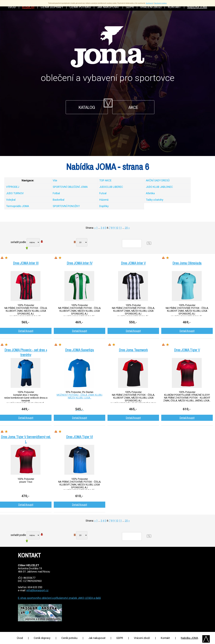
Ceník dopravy (42, 638)
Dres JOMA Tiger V (187, 350)
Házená (104, 200)
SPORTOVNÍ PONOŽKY (66, 206)
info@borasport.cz (37, 590)
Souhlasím (150, 3)
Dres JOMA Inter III (26, 263)
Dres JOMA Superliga (80, 350)
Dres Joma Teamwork (133, 350)
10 (117, 228)
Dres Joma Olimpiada (187, 263)
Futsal (103, 193)
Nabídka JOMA (189, 638)
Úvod (20, 638)
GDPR (120, 638)
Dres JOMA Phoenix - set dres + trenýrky (26, 352)
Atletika (150, 193)
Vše (55, 180)
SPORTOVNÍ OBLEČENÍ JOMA (70, 187)
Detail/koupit (26, 331)
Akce (133, 107)
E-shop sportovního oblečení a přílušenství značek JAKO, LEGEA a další (59, 598)
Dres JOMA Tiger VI (80, 437)
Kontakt (165, 638)
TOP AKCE (105, 180)
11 (120, 228)
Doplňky (104, 206)
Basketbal (59, 200)
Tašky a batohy (155, 200)
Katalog (87, 107)
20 (126, 228)
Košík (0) (28, 7)
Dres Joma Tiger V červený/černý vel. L (26, 439)
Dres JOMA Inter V (133, 263)
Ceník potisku (69, 638)
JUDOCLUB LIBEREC (111, 187)
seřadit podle (18, 242)
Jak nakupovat (97, 638)
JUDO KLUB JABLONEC (159, 187)
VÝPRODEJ (13, 187)
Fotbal (56, 193)
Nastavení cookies (161, 3)
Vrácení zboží (142, 638)
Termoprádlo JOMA (18, 206)
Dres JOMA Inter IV (80, 263)
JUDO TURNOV (15, 193)
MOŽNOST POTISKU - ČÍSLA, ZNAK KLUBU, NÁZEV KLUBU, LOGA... (80, 396)
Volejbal (11, 200)
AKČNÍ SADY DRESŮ (158, 180)
